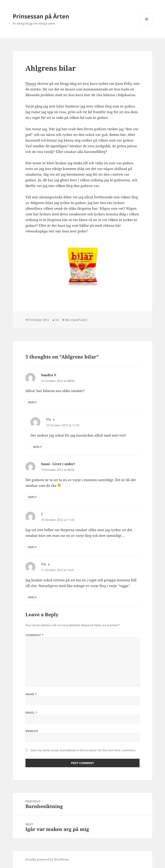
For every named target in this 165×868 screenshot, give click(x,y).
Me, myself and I (76, 320)
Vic (57, 320)
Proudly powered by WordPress (47, 859)
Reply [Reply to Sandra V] (32, 402)
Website (32, 731)
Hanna (31, 84)
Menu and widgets (147, 25)
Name (31, 694)
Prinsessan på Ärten (41, 16)
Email (31, 713)
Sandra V (49, 375)
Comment (35, 635)
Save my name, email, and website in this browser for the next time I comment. (83, 750)
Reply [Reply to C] (32, 547)
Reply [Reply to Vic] (37, 447)
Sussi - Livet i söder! (58, 464)
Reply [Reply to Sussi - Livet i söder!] (32, 497)
